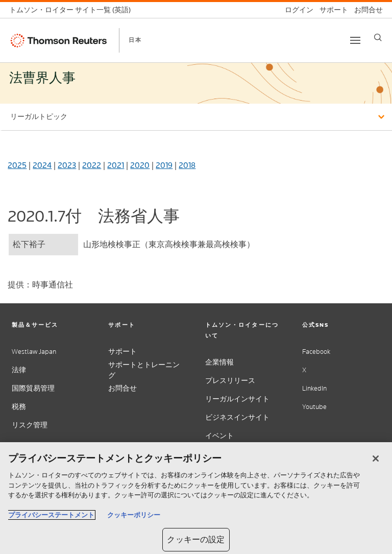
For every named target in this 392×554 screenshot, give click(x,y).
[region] (196, 498)
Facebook (316, 352)
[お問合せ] (365, 10)
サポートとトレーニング (144, 370)
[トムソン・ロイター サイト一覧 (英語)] (73, 10)
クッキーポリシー (134, 515)
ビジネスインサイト (237, 417)
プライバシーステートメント (51, 515)
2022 (92, 165)
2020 (140, 165)
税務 (19, 407)
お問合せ (122, 388)
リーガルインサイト (237, 399)
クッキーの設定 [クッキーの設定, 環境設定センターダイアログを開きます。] (196, 539)
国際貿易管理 (33, 388)
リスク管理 (30, 425)
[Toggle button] (355, 40)
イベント (219, 436)
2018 (187, 165)
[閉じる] (376, 459)
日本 (135, 40)
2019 (164, 165)
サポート (122, 352)
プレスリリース (230, 381)
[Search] (378, 38)
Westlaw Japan (34, 352)
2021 (116, 165)
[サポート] (331, 10)
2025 (17, 165)
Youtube (314, 407)
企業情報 (219, 362)
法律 (19, 370)
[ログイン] (296, 10)
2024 (42, 165)
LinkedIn (314, 388)
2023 (67, 165)
